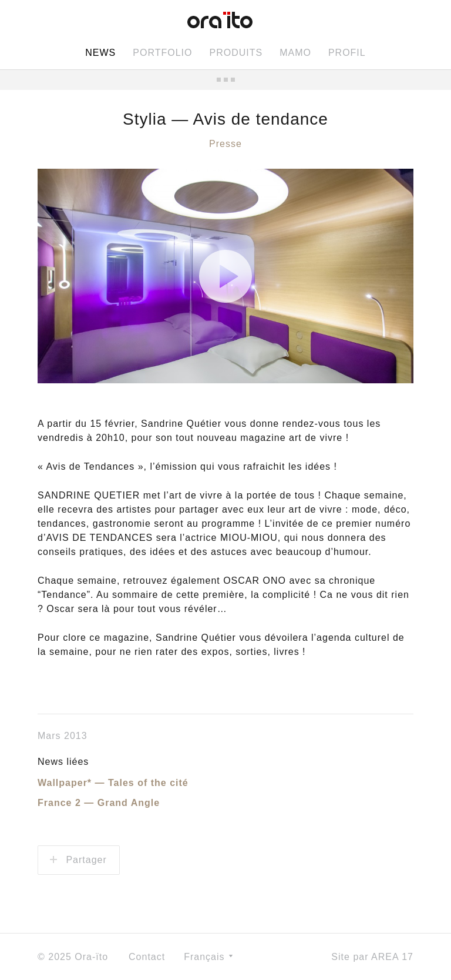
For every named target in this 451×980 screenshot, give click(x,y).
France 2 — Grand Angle (99, 803)
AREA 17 (392, 957)
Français (208, 957)
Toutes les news (225, 80)
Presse (225, 144)
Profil (347, 53)
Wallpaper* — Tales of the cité (113, 783)
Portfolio (162, 53)
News (100, 53)
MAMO (295, 53)
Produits (236, 53)
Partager (78, 860)
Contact (147, 957)
